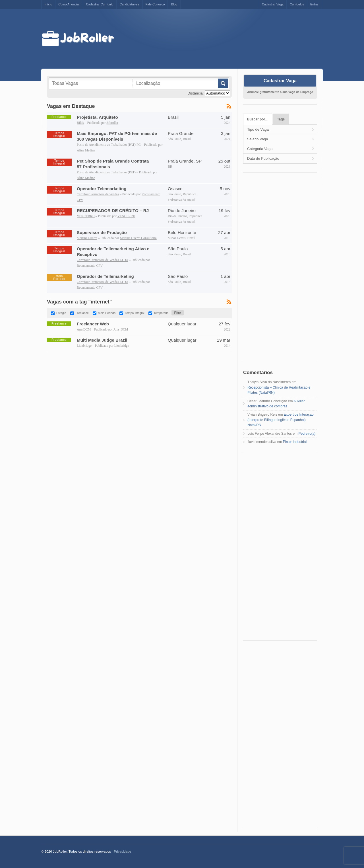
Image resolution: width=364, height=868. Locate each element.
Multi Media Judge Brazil (102, 340)
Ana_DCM (121, 330)
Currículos (297, 4)
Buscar (223, 83)
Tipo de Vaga (258, 129)
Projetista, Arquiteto (97, 117)
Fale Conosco (155, 4)
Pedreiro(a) (307, 434)
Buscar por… (258, 119)
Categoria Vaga (260, 149)
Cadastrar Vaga (273, 4)
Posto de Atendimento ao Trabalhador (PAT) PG (109, 145)
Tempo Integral (135, 313)
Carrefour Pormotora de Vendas (98, 194)
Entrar (315, 4)
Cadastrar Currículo (100, 4)
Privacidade (122, 851)
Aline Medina (86, 150)
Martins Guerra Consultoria (138, 238)
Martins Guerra (87, 238)
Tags (281, 119)
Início (48, 4)
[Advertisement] (224, 39)
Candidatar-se (130, 4)
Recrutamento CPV (90, 266)
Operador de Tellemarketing (105, 276)
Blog (174, 4)
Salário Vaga (258, 139)
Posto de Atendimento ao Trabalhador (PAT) (106, 172)
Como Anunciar (69, 4)
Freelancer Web (93, 324)
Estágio (61, 313)
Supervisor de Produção (102, 232)
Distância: (196, 93)
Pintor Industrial (295, 442)
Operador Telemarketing (102, 189)
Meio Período (107, 313)
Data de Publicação (263, 158)
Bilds (80, 123)
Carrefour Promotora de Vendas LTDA (102, 260)
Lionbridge (84, 346)
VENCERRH (86, 216)
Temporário (161, 313)
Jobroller (113, 123)
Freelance (82, 313)
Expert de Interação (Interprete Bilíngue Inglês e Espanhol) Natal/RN (281, 420)
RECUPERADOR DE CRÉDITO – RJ (113, 211)
